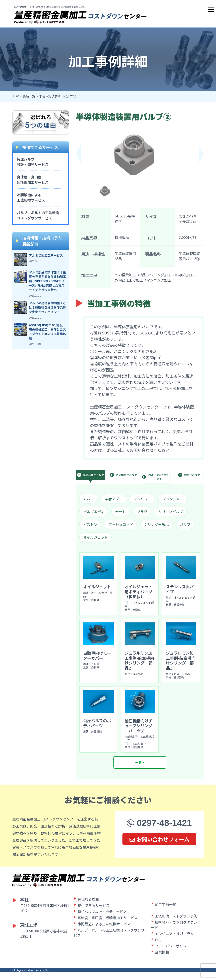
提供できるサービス (94, 913)
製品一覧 (29, 96)
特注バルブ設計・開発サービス (33, 162)
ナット (120, 512)
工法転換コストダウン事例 (176, 924)
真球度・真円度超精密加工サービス (33, 180)
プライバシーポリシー (173, 954)
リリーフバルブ (171, 512)
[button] (201, 154)
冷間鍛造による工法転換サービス (31, 197)
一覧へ (140, 770)
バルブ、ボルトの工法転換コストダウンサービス (38, 215)
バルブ (185, 524)
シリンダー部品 (156, 524)
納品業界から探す (123, 475)
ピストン (90, 524)
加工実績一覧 (165, 912)
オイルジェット (96, 537)
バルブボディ (94, 512)
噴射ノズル (114, 499)
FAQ (158, 947)
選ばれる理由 (88, 907)
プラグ (142, 512)
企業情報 (162, 960)
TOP (16, 96)
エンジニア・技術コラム (174, 941)
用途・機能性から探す (156, 477)
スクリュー (142, 499)
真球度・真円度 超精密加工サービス (107, 925)
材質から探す (189, 475)
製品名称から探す (91, 475)
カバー (88, 499)
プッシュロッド (121, 524)
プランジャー (173, 499)
